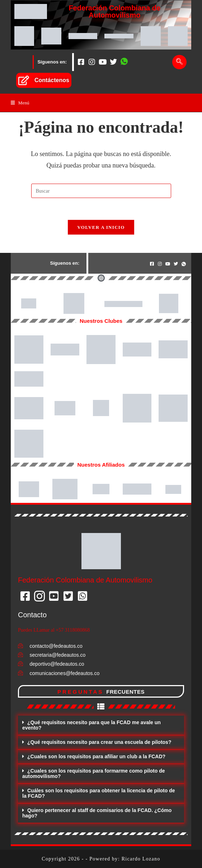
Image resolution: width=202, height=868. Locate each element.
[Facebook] (81, 62)
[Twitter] (113, 62)
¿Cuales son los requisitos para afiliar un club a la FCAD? (96, 756)
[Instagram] (92, 62)
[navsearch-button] (179, 62)
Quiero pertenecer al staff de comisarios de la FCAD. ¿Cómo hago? (97, 813)
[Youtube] (103, 62)
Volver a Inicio (101, 227)
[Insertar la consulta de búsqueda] (101, 191)
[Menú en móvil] (20, 103)
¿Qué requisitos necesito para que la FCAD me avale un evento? (91, 725)
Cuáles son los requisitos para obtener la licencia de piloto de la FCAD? (99, 793)
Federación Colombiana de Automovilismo (114, 11)
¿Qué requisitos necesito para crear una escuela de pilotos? (99, 742)
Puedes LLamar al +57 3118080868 (54, 630)
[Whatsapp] (124, 62)
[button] (101, 725)
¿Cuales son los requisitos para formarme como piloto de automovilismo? (94, 773)
